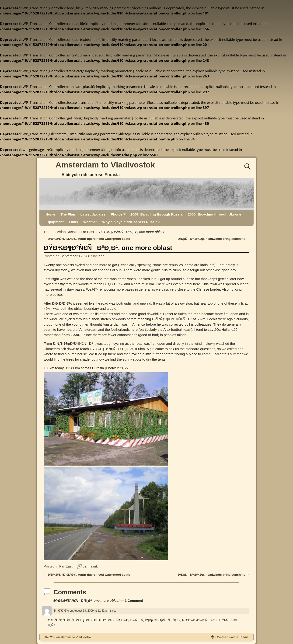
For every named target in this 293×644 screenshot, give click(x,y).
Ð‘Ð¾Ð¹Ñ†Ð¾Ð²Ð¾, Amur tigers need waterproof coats (87, 239)
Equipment (55, 222)
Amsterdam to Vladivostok (105, 165)
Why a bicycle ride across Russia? (131, 222)
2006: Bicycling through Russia (156, 214)
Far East (88, 232)
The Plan (68, 214)
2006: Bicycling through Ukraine (215, 214)
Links (73, 222)
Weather (90, 222)
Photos (119, 214)
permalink (90, 566)
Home (50, 214)
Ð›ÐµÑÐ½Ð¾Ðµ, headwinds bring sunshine (214, 239)
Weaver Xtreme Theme (233, 637)
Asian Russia (67, 232)
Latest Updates (93, 214)
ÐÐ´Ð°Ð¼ (61, 611)
